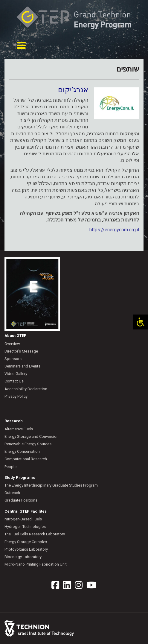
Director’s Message (21, 351)
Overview (12, 344)
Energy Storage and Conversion (32, 436)
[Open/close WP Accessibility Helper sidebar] (141, 322)
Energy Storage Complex (26, 542)
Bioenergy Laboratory (23, 557)
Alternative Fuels (19, 429)
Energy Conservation (22, 451)
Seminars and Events (22, 366)
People (10, 467)
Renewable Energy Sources (28, 444)
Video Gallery (16, 374)
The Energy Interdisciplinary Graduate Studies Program (51, 485)
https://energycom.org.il (114, 230)
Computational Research (26, 459)
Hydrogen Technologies (25, 527)
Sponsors (13, 359)
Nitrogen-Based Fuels (23, 519)
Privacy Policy (16, 396)
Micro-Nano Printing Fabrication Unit (36, 564)
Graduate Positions (21, 500)
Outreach (12, 493)
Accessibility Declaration (26, 389)
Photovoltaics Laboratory (26, 549)
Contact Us (14, 381)
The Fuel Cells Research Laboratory (35, 534)
